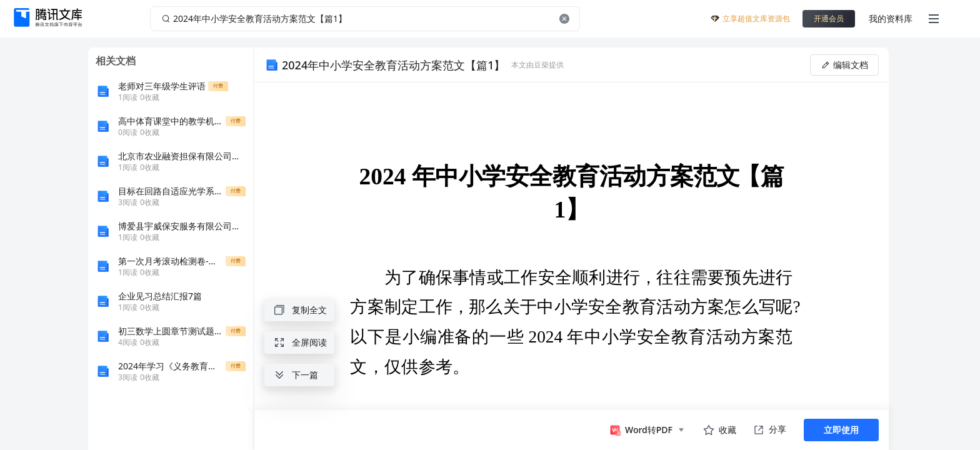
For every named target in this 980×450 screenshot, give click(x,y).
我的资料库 (891, 18)
